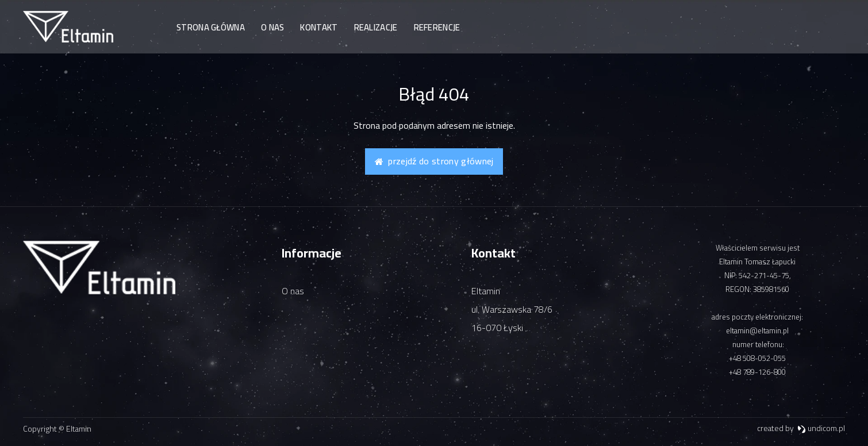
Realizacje (376, 27)
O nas (273, 27)
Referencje (437, 27)
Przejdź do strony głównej (434, 161)
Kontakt (319, 27)
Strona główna (211, 27)
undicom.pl (821, 428)
